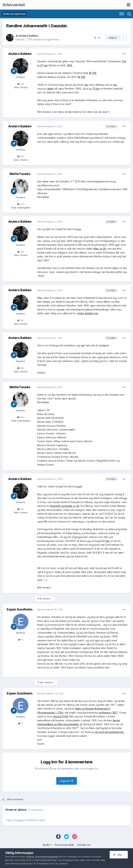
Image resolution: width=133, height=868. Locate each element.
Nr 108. (93, 73)
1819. (70, 65)
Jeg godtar (121, 855)
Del (97, 38)
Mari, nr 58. (100, 249)
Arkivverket (14, 5)
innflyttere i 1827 (108, 713)
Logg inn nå (67, 781)
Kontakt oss (84, 845)
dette (50, 89)
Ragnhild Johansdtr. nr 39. (65, 506)
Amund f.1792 (60, 716)
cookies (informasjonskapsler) (42, 857)
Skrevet (50, 54)
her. (86, 85)
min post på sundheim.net (109, 732)
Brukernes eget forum (46, 39)
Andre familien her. (88, 313)
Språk (47, 845)
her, (108, 541)
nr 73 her (94, 89)
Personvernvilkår (64, 845)
